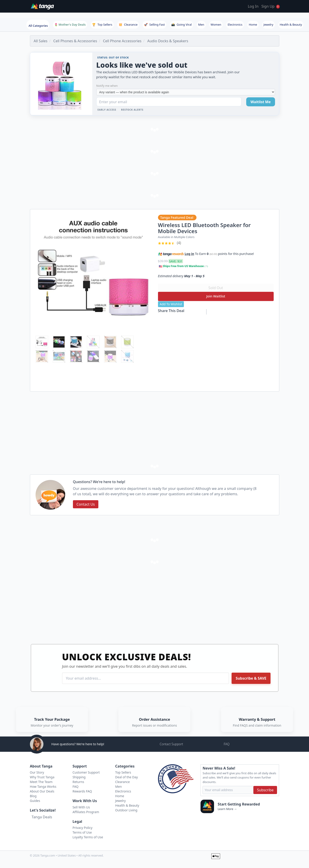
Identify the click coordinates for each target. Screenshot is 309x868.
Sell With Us (81, 807)
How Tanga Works (43, 787)
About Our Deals (42, 791)
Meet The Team (41, 782)
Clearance (128, 25)
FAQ (227, 744)
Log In (253, 6)
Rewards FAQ (82, 791)
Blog (33, 796)
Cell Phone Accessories (122, 41)
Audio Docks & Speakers (168, 41)
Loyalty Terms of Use (88, 837)
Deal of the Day (127, 777)
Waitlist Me (261, 102)
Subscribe (265, 790)
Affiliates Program (86, 812)
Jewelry (268, 25)
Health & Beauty (291, 25)
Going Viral (182, 25)
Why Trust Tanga (42, 777)
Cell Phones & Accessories (75, 41)
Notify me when (107, 86)
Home (253, 25)
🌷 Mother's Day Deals (70, 25)
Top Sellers (102, 25)
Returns (78, 782)
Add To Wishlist (171, 304)
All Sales (41, 41)
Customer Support (86, 772)
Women (216, 25)
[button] (257, 253)
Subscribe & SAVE (251, 678)
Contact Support (171, 744)
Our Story (37, 772)
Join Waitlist (216, 296)
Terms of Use (82, 832)
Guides (35, 801)
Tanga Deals (42, 817)
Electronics (235, 25)
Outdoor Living (126, 810)
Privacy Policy (82, 828)
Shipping (79, 777)
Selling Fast (154, 25)
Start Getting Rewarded (239, 804)
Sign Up (268, 6)
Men (201, 25)
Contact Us (86, 504)
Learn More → (227, 809)
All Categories (38, 26)
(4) (170, 243)
